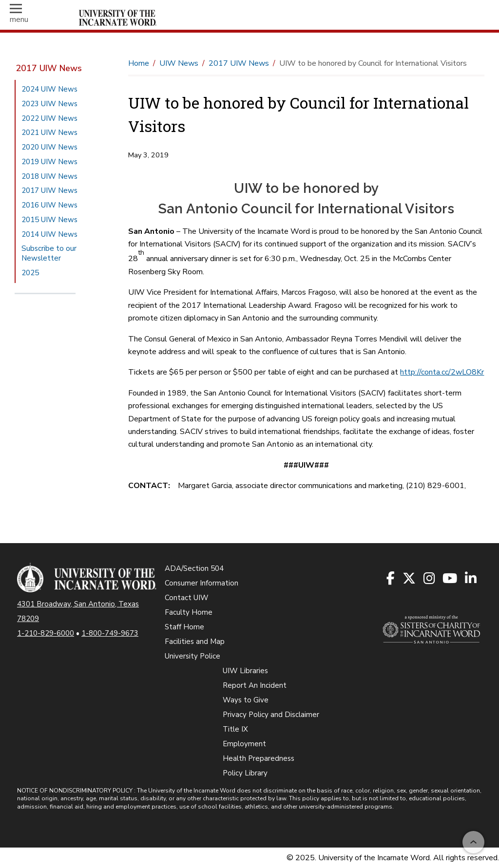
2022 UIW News (49, 118)
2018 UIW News (49, 176)
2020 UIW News (49, 147)
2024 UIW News (49, 89)
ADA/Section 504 (194, 568)
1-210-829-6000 (46, 633)
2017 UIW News (49, 68)
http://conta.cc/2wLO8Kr (442, 372)
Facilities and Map (195, 642)
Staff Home (184, 627)
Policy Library (245, 773)
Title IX (235, 729)
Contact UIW (187, 598)
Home (139, 63)
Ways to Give (246, 700)
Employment (244, 744)
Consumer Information (202, 583)
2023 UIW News (49, 104)
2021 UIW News (49, 132)
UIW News (179, 63)
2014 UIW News (49, 234)
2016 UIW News (49, 205)
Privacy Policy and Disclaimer (271, 715)
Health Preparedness (259, 758)
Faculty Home (189, 612)
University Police (192, 656)
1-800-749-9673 (110, 633)
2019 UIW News (49, 162)
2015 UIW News (49, 220)
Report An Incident (255, 685)
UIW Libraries (245, 671)
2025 (30, 273)
